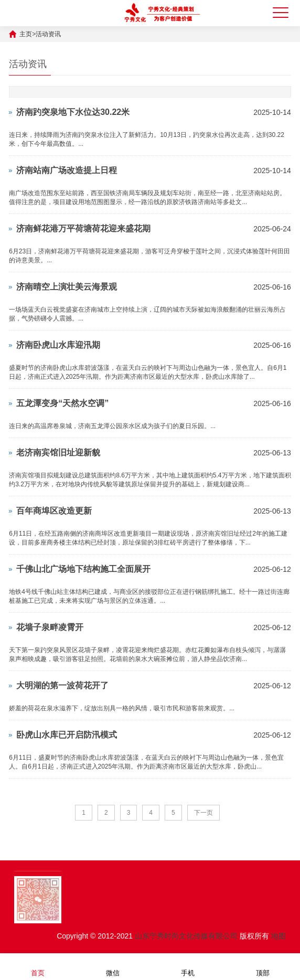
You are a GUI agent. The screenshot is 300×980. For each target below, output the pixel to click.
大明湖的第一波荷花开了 (62, 685)
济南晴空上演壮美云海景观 (67, 287)
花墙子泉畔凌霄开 (50, 627)
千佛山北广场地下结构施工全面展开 (83, 569)
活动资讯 (48, 34)
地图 (278, 936)
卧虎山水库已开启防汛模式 (67, 735)
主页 (26, 34)
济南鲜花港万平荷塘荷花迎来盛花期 (83, 228)
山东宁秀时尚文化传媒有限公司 (186, 936)
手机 (188, 966)
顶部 (263, 966)
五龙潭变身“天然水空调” (62, 403)
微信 (113, 966)
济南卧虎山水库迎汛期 (58, 345)
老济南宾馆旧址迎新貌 (58, 452)
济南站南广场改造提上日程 (67, 170)
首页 (38, 966)
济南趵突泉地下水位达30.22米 (73, 112)
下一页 (203, 813)
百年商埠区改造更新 (54, 511)
